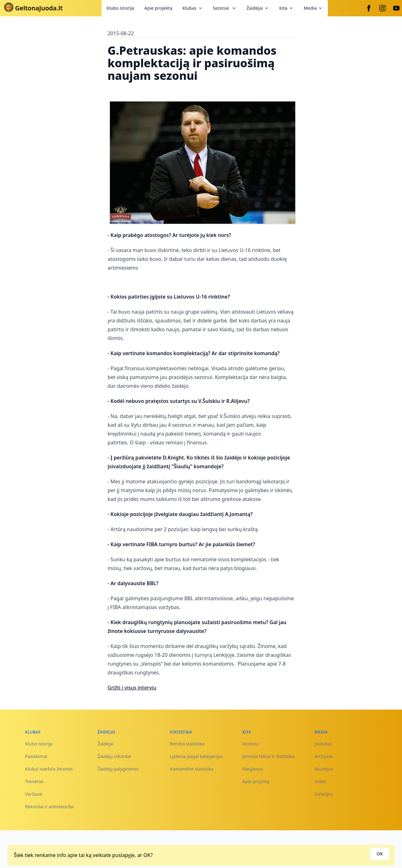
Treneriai (34, 781)
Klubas (193, 8)
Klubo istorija (120, 8)
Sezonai (225, 8)
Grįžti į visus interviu (132, 688)
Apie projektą (158, 8)
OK (380, 854)
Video (321, 781)
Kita (286, 8)
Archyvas (324, 756)
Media (313, 8)
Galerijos (324, 794)
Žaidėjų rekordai (114, 756)
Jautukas (323, 744)
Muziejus (324, 769)
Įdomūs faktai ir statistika (268, 756)
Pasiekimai (36, 756)
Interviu (250, 744)
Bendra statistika (187, 744)
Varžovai (34, 794)
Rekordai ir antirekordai (49, 807)
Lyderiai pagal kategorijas (196, 756)
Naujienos (253, 769)
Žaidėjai (258, 8)
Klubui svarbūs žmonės (49, 769)
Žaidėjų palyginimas (118, 769)
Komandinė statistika (192, 769)
